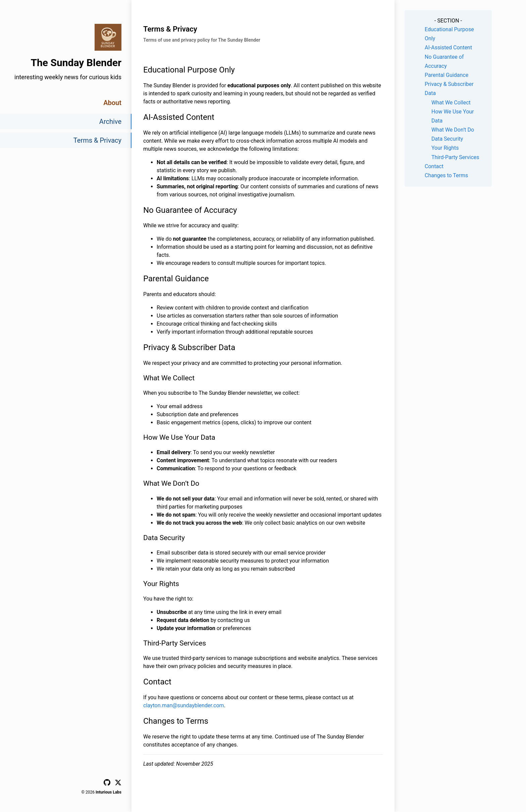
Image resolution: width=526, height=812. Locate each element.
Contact (434, 166)
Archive (110, 122)
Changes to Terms (446, 175)
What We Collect (451, 103)
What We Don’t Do (453, 130)
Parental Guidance (446, 75)
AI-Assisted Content (448, 47)
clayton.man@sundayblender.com (184, 705)
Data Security (447, 139)
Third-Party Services (455, 157)
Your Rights (445, 148)
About (112, 103)
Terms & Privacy (97, 140)
